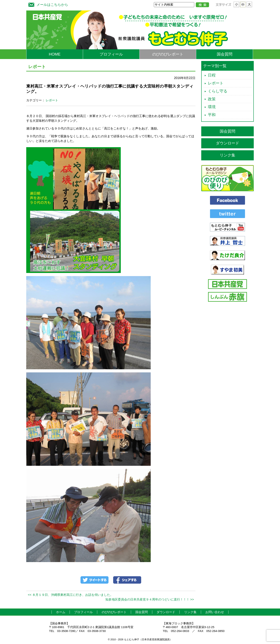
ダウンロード (227, 143)
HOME (55, 54)
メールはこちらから (47, 4)
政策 (212, 99)
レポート (52, 100)
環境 (212, 107)
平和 (212, 115)
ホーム (61, 612)
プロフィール (111, 54)
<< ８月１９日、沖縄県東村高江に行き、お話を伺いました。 (70, 595)
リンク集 (227, 155)
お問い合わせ (215, 612)
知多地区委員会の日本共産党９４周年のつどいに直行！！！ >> (150, 599)
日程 (212, 75)
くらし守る (218, 91)
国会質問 (225, 54)
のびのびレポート (168, 54)
